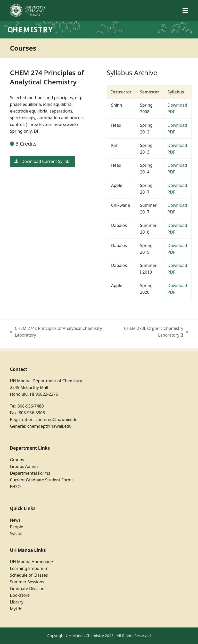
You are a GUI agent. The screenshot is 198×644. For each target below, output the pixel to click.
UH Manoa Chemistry (85, 635)
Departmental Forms (30, 473)
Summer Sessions (27, 582)
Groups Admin (24, 466)
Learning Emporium (29, 568)
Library (16, 602)
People (16, 527)
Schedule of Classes (29, 575)
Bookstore (20, 595)
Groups (17, 460)
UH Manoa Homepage (31, 562)
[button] (185, 10)
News (15, 520)
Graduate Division (27, 589)
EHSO (15, 487)
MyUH (16, 609)
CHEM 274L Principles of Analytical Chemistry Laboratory (56, 332)
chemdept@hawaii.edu (49, 426)
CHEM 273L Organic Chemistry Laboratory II (150, 332)
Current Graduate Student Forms (42, 480)
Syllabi (16, 534)
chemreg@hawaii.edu (57, 419)
